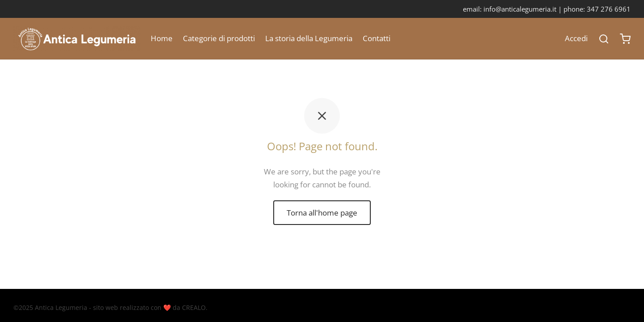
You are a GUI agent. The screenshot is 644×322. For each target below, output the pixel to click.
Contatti (377, 38)
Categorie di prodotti (219, 38)
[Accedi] (576, 39)
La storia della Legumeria (309, 38)
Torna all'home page (322, 213)
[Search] (604, 39)
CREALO (194, 307)
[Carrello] (625, 39)
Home (162, 38)
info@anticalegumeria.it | (523, 9)
